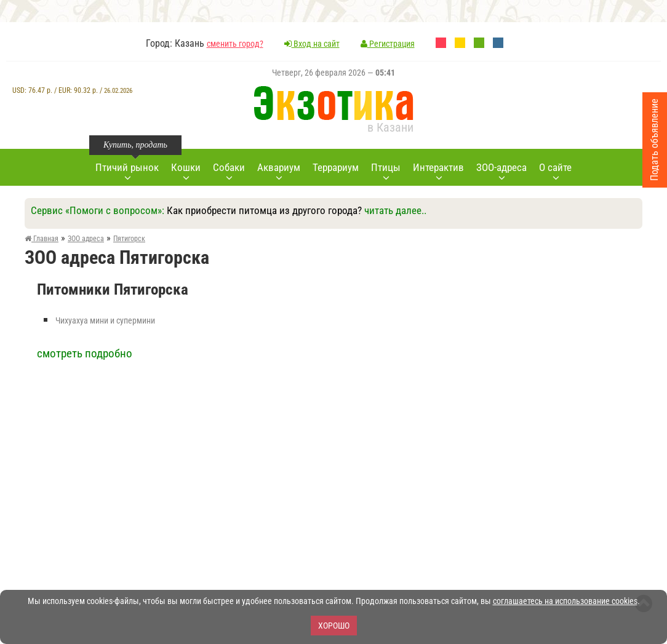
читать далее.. (395, 210)
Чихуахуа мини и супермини (105, 320)
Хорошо (334, 626)
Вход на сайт (312, 44)
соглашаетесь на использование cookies (565, 601)
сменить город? (235, 44)
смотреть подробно (85, 353)
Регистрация (388, 44)
